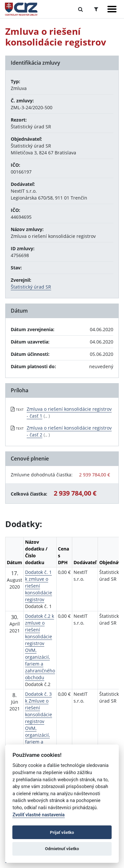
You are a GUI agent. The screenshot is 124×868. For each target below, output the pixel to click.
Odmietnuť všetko (62, 849)
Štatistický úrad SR (31, 287)
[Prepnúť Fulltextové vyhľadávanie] (81, 9)
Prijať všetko (62, 832)
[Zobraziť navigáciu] (112, 9)
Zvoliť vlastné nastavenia (38, 815)
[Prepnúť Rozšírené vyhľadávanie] (96, 9)
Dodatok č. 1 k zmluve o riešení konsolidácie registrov (39, 586)
